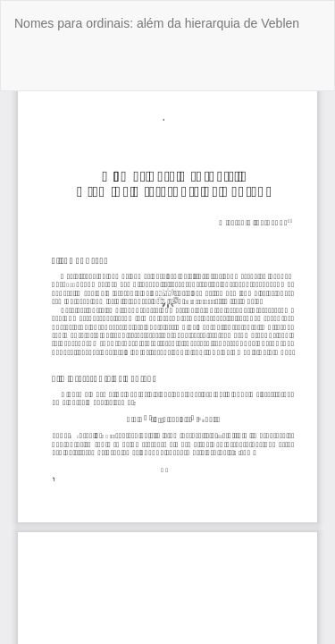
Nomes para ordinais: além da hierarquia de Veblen (157, 23)
